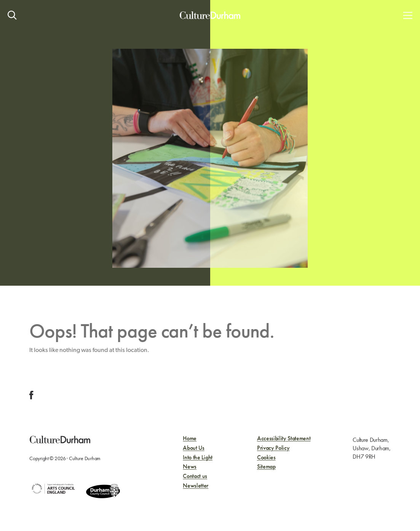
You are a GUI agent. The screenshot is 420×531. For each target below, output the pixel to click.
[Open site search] (12, 15)
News (190, 467)
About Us (193, 448)
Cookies (266, 458)
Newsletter (196, 486)
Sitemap (266, 467)
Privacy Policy (273, 448)
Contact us (195, 476)
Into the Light (198, 458)
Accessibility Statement (284, 439)
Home (190, 439)
